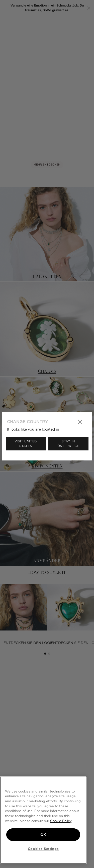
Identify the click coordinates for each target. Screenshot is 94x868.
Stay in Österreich (68, 444)
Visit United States (26, 444)
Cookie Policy (61, 821)
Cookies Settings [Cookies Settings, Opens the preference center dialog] (43, 849)
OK (43, 835)
